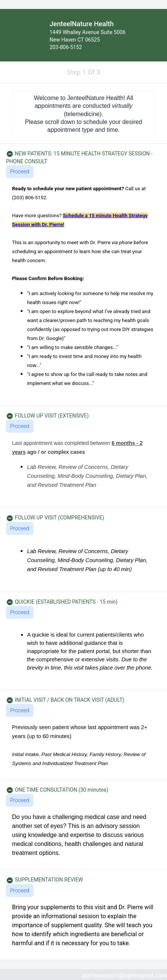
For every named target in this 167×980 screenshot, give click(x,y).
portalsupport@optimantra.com (125, 975)
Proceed (20, 172)
